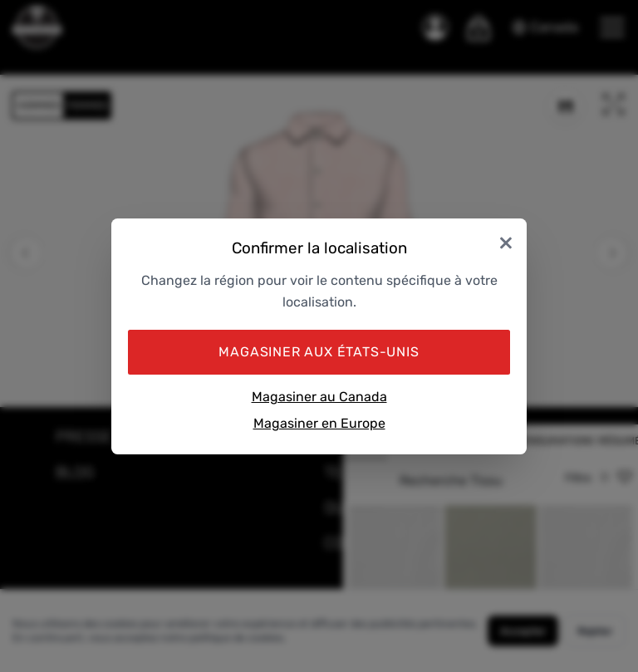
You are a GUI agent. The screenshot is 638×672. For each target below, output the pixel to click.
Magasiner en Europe (319, 423)
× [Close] (506, 242)
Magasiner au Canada (319, 397)
